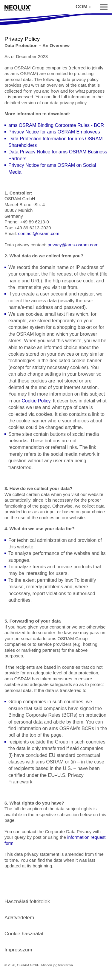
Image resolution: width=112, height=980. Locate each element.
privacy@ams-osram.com (73, 245)
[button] (83, 7)
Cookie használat (24, 934)
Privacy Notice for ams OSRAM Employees (54, 132)
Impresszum (18, 950)
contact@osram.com (39, 233)
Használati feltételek (27, 902)
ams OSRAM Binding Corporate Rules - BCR (56, 125)
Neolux (18, 8)
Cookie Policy (36, 401)
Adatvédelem (19, 918)
